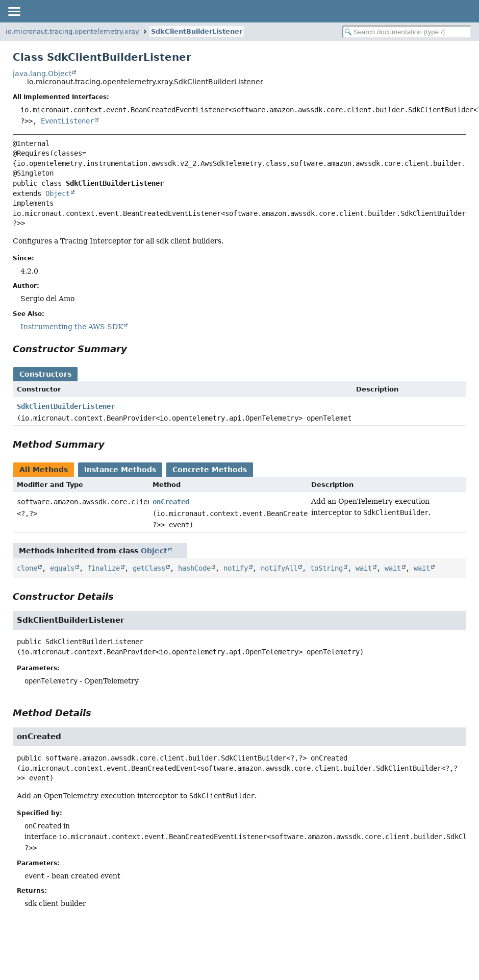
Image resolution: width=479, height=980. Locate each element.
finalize (104, 568)
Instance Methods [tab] (120, 470)
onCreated (171, 502)
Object (58, 193)
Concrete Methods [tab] (210, 470)
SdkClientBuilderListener (197, 31)
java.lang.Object (42, 73)
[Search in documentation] (407, 32)
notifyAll (279, 568)
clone (27, 568)
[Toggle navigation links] (14, 11)
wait (364, 568)
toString (326, 568)
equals (62, 568)
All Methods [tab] (44, 470)
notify (236, 568)
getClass (149, 568)
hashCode (194, 568)
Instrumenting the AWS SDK (72, 327)
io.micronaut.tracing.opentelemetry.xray (72, 31)
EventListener (67, 121)
